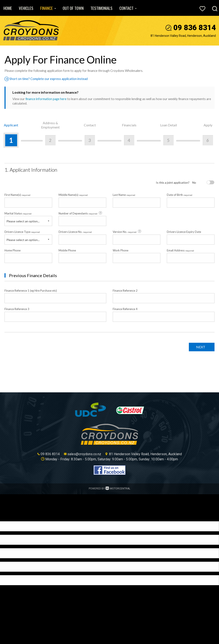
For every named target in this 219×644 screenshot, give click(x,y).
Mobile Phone (67, 250)
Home (8, 8)
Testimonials (101, 8)
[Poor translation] (10, 518)
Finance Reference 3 (17, 309)
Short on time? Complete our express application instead (48, 79)
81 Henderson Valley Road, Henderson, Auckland (183, 36)
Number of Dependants (81, 213)
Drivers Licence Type (22, 232)
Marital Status (18, 213)
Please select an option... (23, 221)
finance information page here (46, 99)
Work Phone (121, 250)
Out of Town (73, 8)
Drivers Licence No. (75, 232)
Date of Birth (180, 195)
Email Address (180, 250)
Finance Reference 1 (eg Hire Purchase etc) (31, 291)
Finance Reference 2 (125, 291)
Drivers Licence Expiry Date (184, 232)
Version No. (127, 232)
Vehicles (26, 8)
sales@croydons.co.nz (84, 454)
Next (199, 347)
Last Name (124, 195)
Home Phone (13, 250)
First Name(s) (17, 195)
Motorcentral (118, 488)
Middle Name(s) (73, 195)
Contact (128, 8)
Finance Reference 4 (125, 309)
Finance (48, 8)
